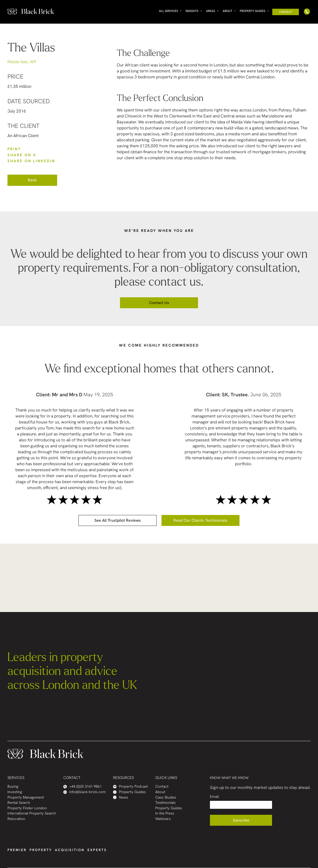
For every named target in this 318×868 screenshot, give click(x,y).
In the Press (165, 813)
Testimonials (165, 803)
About (227, 11)
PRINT (14, 149)
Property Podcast (130, 787)
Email (214, 797)
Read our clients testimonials (200, 520)
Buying (13, 787)
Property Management (26, 797)
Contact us (159, 303)
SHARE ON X (22, 155)
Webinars (163, 819)
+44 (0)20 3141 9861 (82, 787)
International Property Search (32, 813)
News (120, 797)
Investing (15, 792)
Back (32, 180)
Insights (192, 11)
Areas (211, 11)
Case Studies (166, 797)
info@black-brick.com (84, 792)
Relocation (16, 819)
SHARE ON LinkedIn (31, 161)
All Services (169, 11)
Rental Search (19, 803)
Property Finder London (27, 808)
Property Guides (253, 11)
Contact (286, 12)
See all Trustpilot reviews (118, 520)
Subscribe (241, 820)
